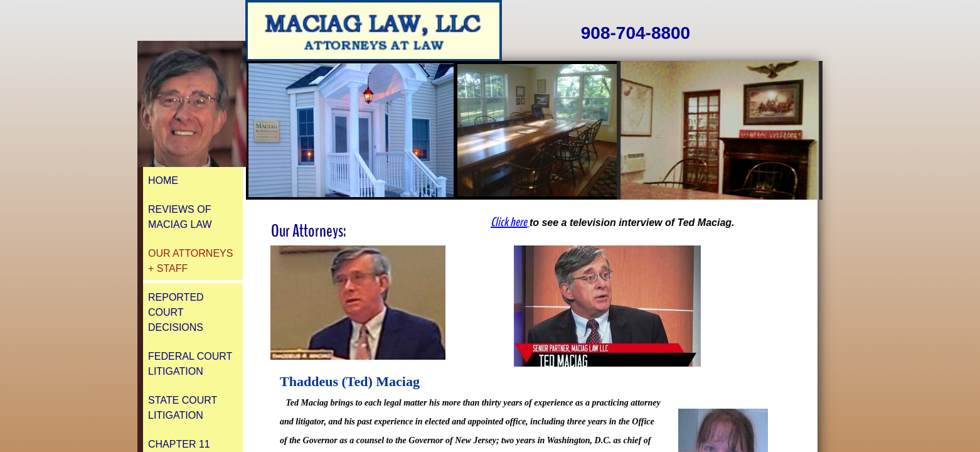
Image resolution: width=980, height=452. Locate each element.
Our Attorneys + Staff (190, 261)
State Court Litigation (183, 408)
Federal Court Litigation (190, 364)
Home (163, 180)
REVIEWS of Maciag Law (180, 217)
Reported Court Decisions (176, 312)
